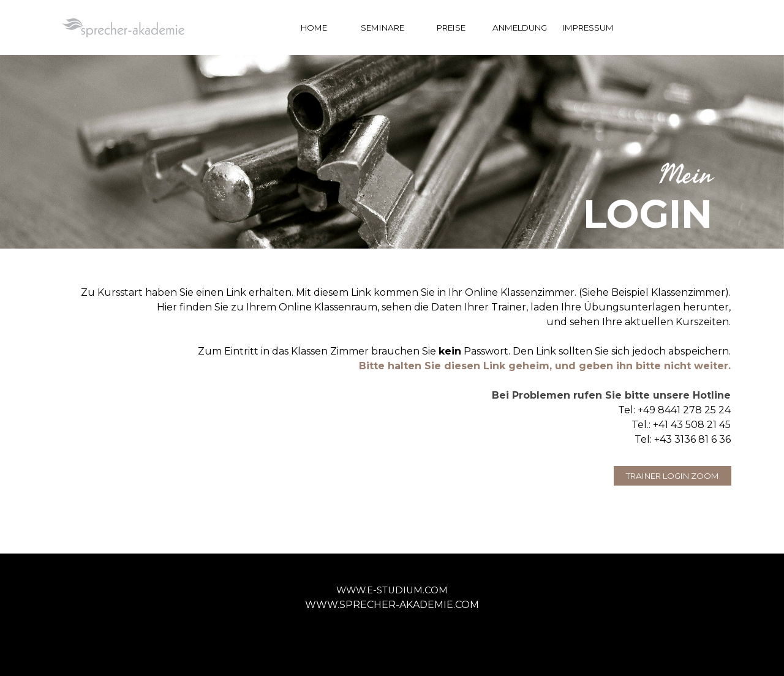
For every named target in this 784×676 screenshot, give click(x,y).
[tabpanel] (392, 198)
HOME (314, 28)
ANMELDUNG (520, 28)
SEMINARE (383, 28)
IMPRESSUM (588, 28)
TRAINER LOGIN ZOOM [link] (673, 476)
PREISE (451, 28)
